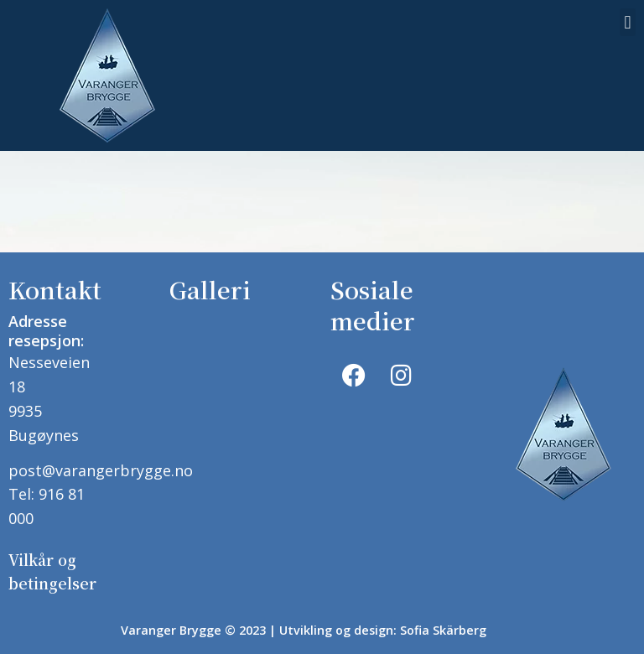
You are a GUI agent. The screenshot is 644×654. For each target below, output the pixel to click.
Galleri (210, 289)
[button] (628, 22)
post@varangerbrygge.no (101, 468)
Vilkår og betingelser (52, 562)
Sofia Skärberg (443, 618)
